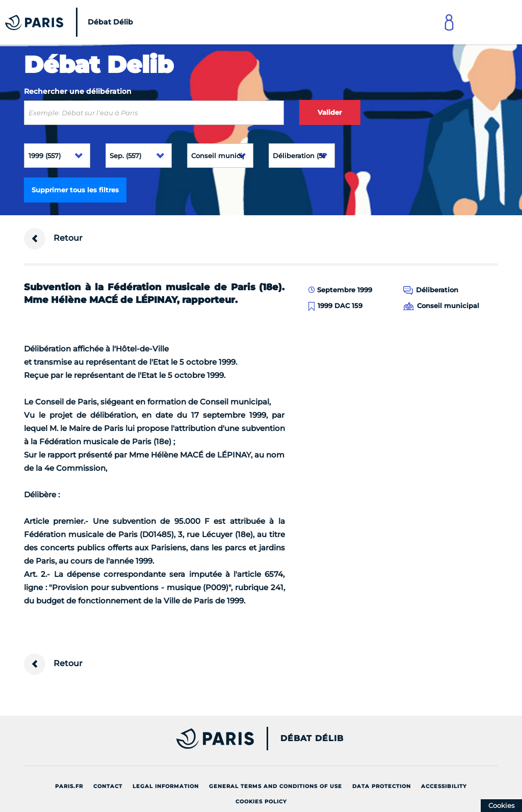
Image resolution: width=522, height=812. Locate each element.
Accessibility (444, 786)
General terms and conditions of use (276, 786)
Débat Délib (312, 739)
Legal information (166, 786)
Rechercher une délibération (78, 91)
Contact (108, 786)
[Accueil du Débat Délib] (72, 22)
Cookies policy (261, 802)
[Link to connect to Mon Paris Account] (449, 22)
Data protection (382, 786)
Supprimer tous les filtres (75, 190)
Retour (53, 239)
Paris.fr (69, 786)
